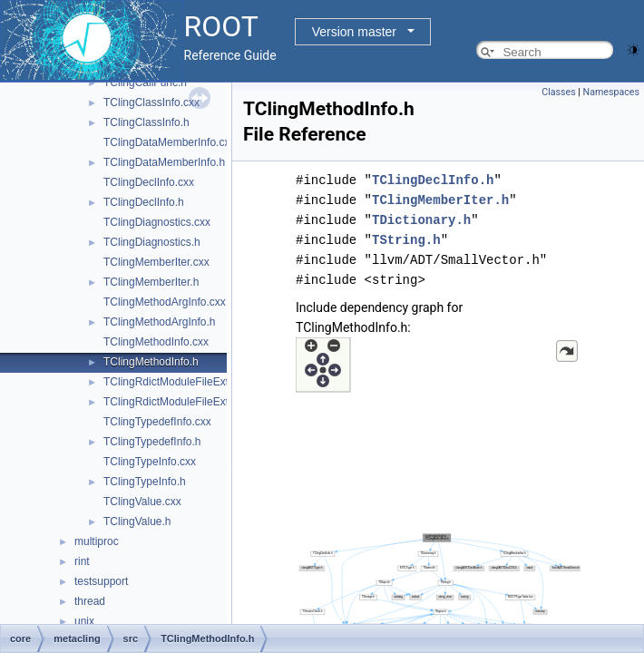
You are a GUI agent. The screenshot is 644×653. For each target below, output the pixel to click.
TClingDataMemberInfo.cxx (169, 142)
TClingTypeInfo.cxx (150, 462)
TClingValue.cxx (142, 502)
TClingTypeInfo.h (145, 482)
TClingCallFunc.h (145, 83)
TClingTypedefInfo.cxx (157, 422)
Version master (354, 32)
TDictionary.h (421, 220)
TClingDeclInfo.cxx (149, 182)
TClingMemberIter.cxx (156, 262)
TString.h (406, 240)
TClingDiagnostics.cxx (157, 222)
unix (84, 621)
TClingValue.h (137, 521)
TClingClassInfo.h (146, 122)
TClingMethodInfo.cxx (156, 342)
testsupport (101, 581)
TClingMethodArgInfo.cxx (165, 302)
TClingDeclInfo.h (144, 202)
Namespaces (611, 92)
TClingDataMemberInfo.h (164, 162)
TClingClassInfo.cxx (151, 102)
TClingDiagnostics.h (152, 242)
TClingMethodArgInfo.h (159, 322)
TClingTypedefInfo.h (152, 442)
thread (90, 601)
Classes (558, 92)
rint (82, 561)
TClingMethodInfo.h (151, 362)
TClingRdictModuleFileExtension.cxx (192, 382)
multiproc (97, 541)
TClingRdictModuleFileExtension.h (186, 402)
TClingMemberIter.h (151, 282)
